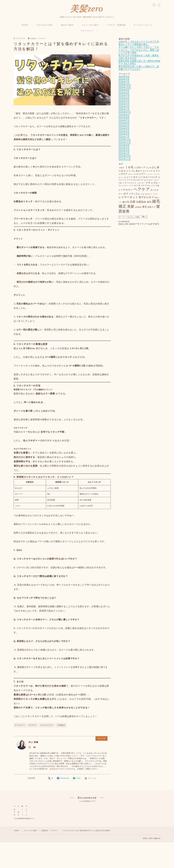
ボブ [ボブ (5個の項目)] (126, 195)
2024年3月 (124, 133)
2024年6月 (124, 125)
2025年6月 (124, 100)
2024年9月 (124, 117)
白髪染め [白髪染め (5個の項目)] (141, 203)
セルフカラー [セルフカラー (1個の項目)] (149, 181)
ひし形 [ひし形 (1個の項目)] (149, 169)
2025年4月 (124, 103)
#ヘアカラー (20, 726)
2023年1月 (124, 155)
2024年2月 (124, 136)
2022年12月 (125, 158)
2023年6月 (124, 147)
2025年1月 (124, 111)
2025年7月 (124, 97)
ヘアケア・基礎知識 (116, 26)
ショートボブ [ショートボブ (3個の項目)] (131, 179)
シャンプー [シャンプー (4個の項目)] (140, 175)
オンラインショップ (143, 26)
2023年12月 (125, 141)
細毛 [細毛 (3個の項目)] (149, 203)
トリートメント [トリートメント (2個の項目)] (129, 184)
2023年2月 (124, 152)
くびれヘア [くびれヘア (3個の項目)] (140, 169)
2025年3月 (124, 106)
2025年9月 (124, 92)
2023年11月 (125, 144)
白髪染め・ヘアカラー (38, 40)
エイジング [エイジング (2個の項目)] (148, 172)
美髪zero (87, 9)
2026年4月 (124, 78)
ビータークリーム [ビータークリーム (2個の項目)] (142, 187)
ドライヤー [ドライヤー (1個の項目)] (141, 184)
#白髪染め (61, 726)
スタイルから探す (44, 26)
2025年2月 (124, 108)
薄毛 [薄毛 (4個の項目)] (144, 208)
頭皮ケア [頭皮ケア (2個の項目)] (152, 208)
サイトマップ (87, 32)
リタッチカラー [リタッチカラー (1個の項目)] (147, 195)
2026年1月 (124, 84)
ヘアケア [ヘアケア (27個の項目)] (142, 191)
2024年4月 (124, 130)
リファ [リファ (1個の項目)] (155, 195)
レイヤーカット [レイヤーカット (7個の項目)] (128, 199)
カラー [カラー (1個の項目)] (131, 176)
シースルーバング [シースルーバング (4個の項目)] (148, 179)
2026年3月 (124, 81)
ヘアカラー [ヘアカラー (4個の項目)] (127, 191)
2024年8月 (124, 119)
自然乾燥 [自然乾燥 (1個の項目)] (138, 209)
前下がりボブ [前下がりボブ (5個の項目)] (146, 199)
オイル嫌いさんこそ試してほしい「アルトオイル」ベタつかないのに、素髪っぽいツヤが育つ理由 (139, 51)
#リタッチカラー (47, 726)
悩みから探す (67, 26)
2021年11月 (125, 161)
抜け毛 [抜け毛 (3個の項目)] (126, 203)
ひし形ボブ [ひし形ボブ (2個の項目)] (137, 172)
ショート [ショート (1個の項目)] (150, 176)
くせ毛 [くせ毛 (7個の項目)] (129, 169)
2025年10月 (125, 89)
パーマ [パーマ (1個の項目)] (131, 187)
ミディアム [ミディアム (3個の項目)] (135, 195)
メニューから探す (90, 26)
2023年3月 (124, 150)
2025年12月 (125, 86)
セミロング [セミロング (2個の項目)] (138, 181)
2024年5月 (124, 128)
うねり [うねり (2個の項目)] (122, 169)
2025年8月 (124, 95)
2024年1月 (124, 139)
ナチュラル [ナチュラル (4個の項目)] (152, 184)
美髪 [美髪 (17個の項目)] (131, 208)
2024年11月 (125, 114)
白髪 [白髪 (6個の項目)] (133, 203)
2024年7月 (124, 122)
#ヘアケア (33, 726)
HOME (25, 26)
